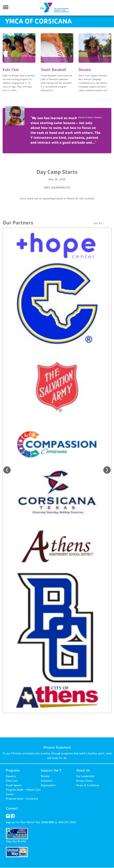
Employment (48, 785)
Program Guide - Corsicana (22, 799)
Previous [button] (7, 470)
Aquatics (11, 776)
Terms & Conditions (88, 785)
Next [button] (107, 470)
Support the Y (51, 771)
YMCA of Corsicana (57, 8)
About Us (83, 771)
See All (98, 224)
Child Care (12, 781)
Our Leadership (85, 776)
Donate (45, 776)
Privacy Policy (84, 781)
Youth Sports (14, 785)
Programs (13, 771)
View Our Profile (16, 841)
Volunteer (47, 781)
